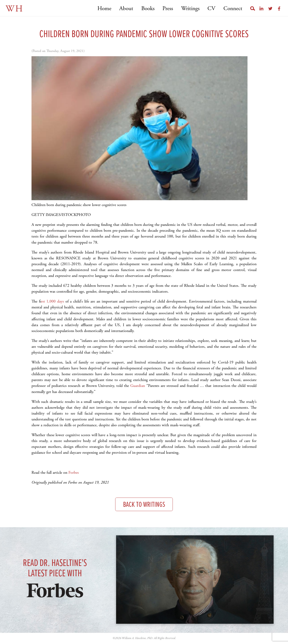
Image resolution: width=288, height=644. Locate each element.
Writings (190, 9)
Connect (233, 9)
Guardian (138, 386)
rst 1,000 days (53, 301)
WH (15, 9)
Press (168, 9)
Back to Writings (144, 505)
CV (211, 9)
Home (104, 9)
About (126, 9)
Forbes (74, 472)
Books (148, 9)
